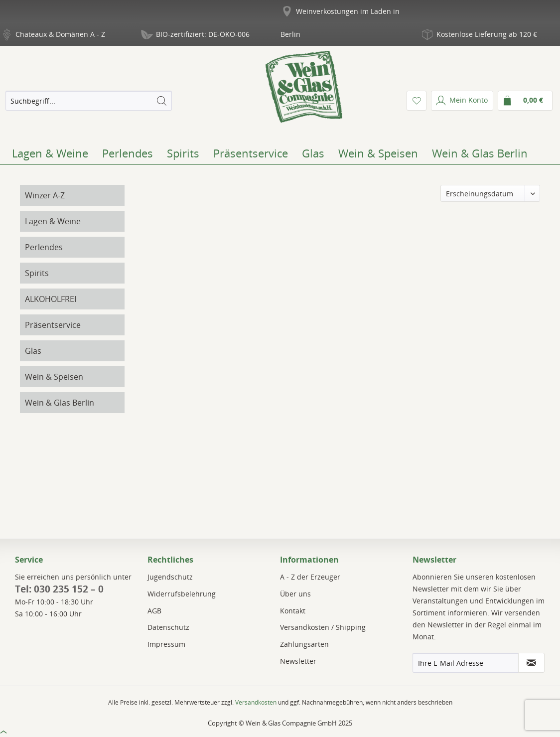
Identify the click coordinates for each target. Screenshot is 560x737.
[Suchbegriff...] (89, 101)
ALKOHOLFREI (51, 299)
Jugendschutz (170, 577)
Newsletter (298, 661)
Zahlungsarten (304, 644)
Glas (33, 351)
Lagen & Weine (53, 221)
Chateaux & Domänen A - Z (60, 34)
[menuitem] (89, 101)
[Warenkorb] (525, 101)
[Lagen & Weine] (50, 153)
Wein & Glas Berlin (60, 403)
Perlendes (44, 247)
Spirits (37, 273)
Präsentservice (53, 325)
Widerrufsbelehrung (182, 594)
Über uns (295, 594)
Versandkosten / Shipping (323, 627)
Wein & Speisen (54, 377)
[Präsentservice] (251, 153)
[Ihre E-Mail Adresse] (466, 663)
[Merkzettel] (417, 101)
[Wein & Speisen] (378, 153)
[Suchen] (161, 101)
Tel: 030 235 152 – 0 (59, 589)
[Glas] (313, 153)
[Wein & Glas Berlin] (480, 153)
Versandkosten (256, 702)
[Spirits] (183, 153)
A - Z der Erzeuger (310, 577)
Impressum (166, 644)
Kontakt (293, 611)
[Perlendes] (128, 153)
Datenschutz (168, 627)
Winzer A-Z (45, 195)
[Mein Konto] (462, 101)
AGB (154, 611)
